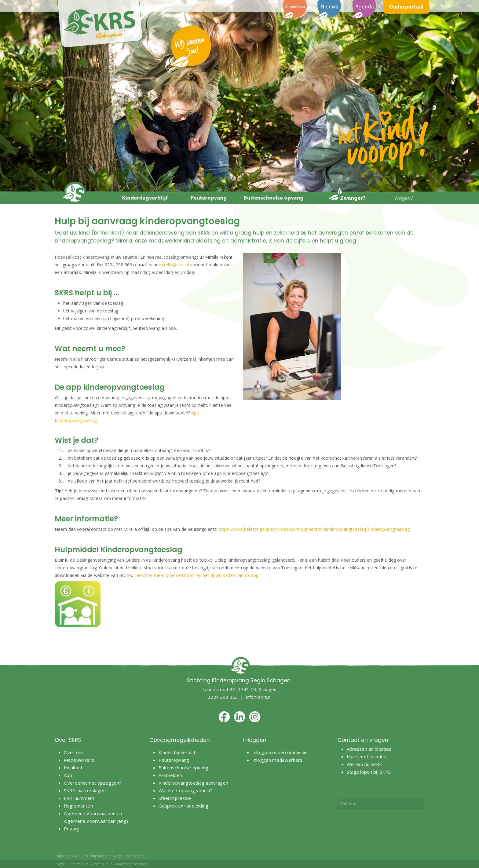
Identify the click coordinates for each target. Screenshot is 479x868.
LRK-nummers (79, 798)
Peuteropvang (174, 760)
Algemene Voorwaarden (90, 813)
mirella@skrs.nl (174, 265)
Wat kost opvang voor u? (185, 790)
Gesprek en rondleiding (183, 806)
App (68, 775)
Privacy (72, 829)
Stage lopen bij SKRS (369, 772)
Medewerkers (79, 760)
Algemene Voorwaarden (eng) (96, 821)
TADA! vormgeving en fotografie (127, 864)
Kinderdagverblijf (177, 752)
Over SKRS (68, 740)
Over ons (74, 752)
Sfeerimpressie (175, 798)
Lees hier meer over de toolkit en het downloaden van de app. (197, 575)
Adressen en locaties (369, 749)
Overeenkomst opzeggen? (93, 783)
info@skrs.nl (259, 697)
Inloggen (61, 864)
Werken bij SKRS (364, 764)
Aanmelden (171, 775)
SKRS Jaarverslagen (85, 790)
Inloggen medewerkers (277, 760)
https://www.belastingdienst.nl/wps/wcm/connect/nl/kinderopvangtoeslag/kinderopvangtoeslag (314, 529)
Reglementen (78, 806)
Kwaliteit (73, 768)
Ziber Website (79, 864)
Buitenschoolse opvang (183, 768)
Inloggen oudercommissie (280, 752)
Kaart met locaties (367, 757)
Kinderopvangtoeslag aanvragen (193, 783)
